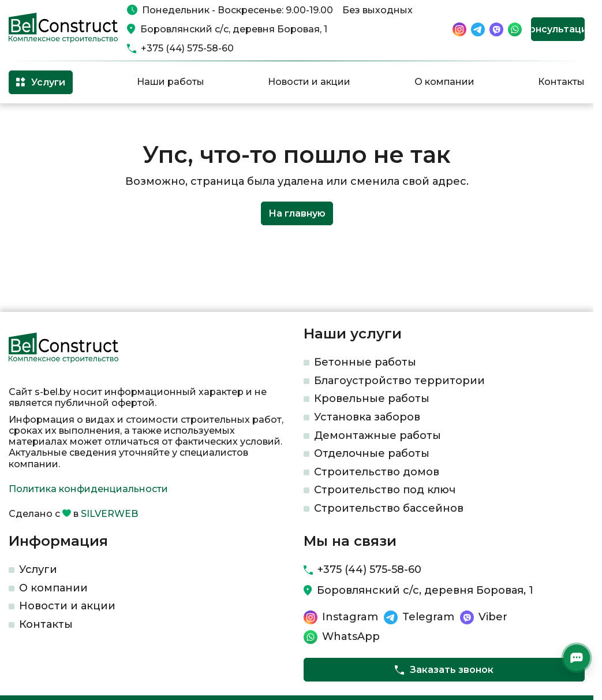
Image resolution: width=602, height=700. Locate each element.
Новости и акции (309, 82)
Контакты (561, 82)
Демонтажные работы (377, 435)
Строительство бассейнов (389, 508)
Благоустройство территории (399, 381)
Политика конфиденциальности (88, 489)
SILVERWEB (109, 514)
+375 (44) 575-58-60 (187, 48)
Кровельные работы (372, 399)
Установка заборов (367, 417)
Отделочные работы (372, 453)
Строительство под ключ (385, 490)
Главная (25, 122)
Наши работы (171, 82)
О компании (444, 82)
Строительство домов (377, 472)
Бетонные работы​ (365, 362)
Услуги (38, 569)
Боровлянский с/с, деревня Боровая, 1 (234, 29)
